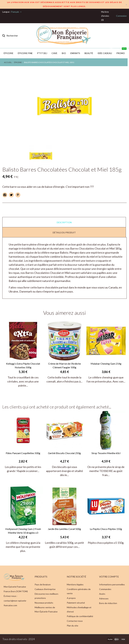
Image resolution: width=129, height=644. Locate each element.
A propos (71, 598)
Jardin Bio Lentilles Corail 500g (64, 529)
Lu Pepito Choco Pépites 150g (106, 529)
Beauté (89, 53)
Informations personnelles (112, 584)
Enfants (75, 53)
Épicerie (9, 53)
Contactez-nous (75, 621)
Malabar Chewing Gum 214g (106, 364)
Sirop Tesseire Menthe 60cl (106, 453)
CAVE (54, 53)
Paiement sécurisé (76, 603)
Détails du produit (64, 232)
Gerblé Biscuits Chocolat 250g (64, 453)
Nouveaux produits (44, 603)
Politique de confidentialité (80, 616)
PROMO (121, 51)
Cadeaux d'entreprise (45, 589)
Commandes (105, 589)
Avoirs (102, 594)
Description (64, 222)
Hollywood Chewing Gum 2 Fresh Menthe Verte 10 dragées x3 (23, 531)
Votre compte (109, 577)
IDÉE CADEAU (106, 51)
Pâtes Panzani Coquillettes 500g (23, 453)
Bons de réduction (108, 603)
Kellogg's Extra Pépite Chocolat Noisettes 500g (23, 365)
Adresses (104, 598)
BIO (64, 53)
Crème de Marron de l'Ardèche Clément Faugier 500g (64, 365)
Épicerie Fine (25, 53)
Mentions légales (75, 584)
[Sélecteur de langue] (17, 12)
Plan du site (73, 626)
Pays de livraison (43, 584)
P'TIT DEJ (42, 53)
